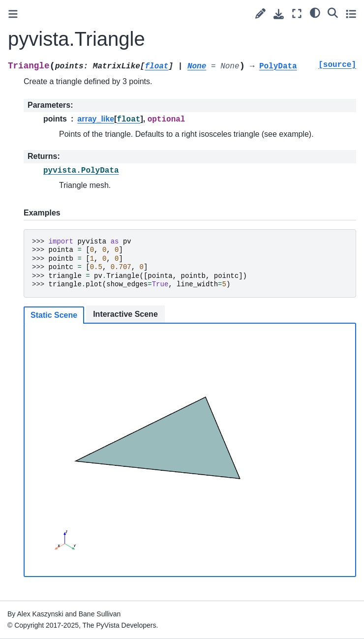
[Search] (333, 12)
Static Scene (54, 315)
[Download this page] (279, 14)
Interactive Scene (125, 314)
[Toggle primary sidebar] (13, 14)
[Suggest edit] (260, 14)
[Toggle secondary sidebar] (351, 14)
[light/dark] (315, 12)
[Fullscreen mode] (297, 14)
